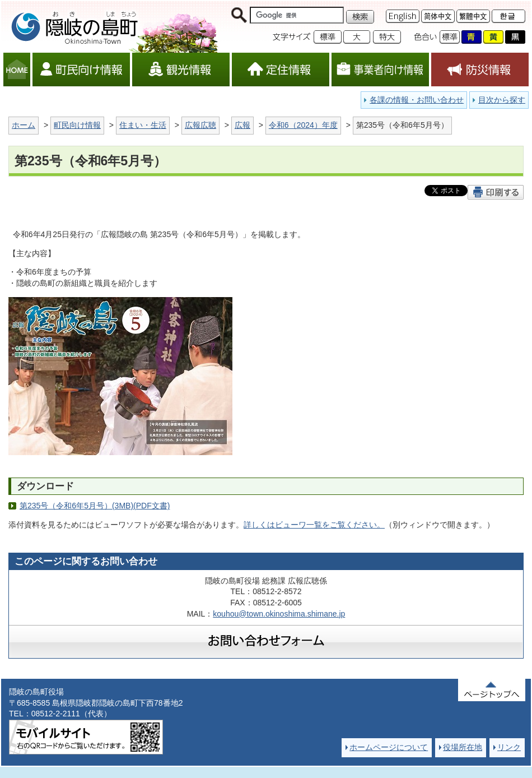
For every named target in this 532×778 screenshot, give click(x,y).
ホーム (24, 125)
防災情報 (480, 70)
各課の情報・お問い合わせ (417, 100)
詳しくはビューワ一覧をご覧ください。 (314, 525)
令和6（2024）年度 (303, 125)
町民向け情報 (81, 70)
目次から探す (502, 100)
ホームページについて (389, 747)
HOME (17, 70)
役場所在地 (463, 747)
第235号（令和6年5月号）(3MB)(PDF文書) (95, 506)
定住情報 (281, 70)
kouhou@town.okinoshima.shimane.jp (279, 614)
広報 (242, 125)
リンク (509, 747)
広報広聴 (200, 125)
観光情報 (181, 70)
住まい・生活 (143, 125)
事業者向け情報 (380, 70)
